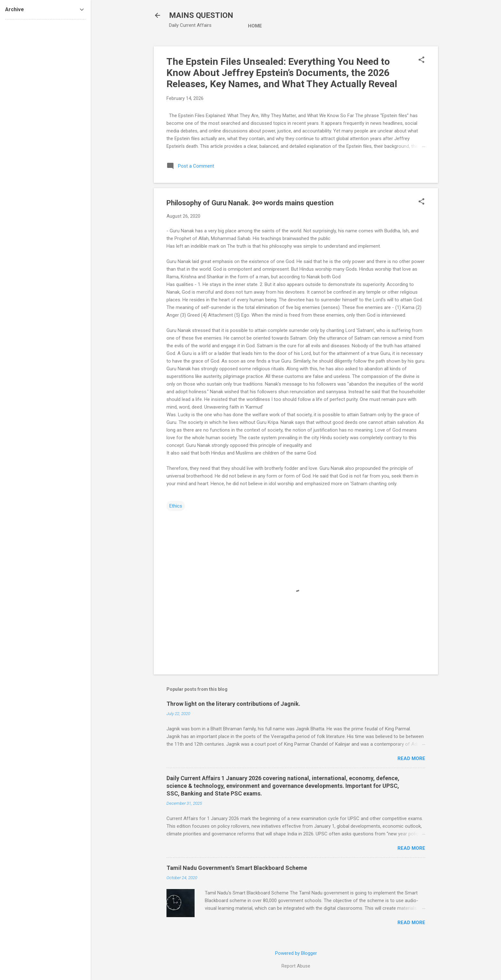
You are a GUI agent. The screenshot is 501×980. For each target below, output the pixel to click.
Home (255, 26)
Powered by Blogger (296, 953)
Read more (411, 758)
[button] (421, 60)
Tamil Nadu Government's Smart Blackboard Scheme (237, 868)
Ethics (176, 506)
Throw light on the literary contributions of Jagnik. (233, 704)
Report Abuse (296, 966)
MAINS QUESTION (201, 15)
